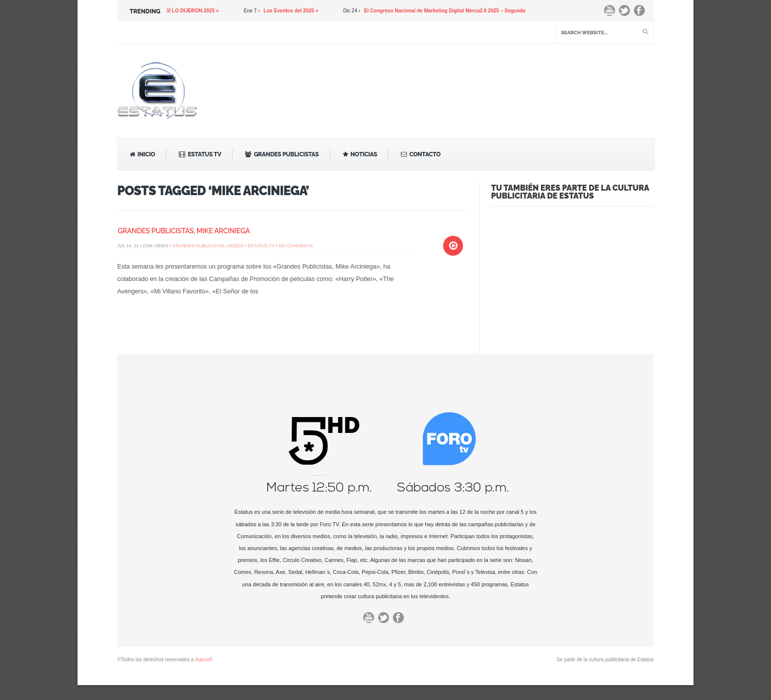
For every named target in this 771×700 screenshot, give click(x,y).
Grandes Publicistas (282, 154)
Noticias (360, 154)
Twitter (627, 13)
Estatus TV (200, 154)
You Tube (612, 13)
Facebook (642, 13)
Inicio (142, 154)
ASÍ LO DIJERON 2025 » (195, 11)
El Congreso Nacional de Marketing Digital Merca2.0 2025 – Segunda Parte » (458, 11)
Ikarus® (204, 660)
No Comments (296, 246)
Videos (235, 246)
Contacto (421, 154)
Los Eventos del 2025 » (295, 11)
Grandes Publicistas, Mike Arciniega (184, 231)
